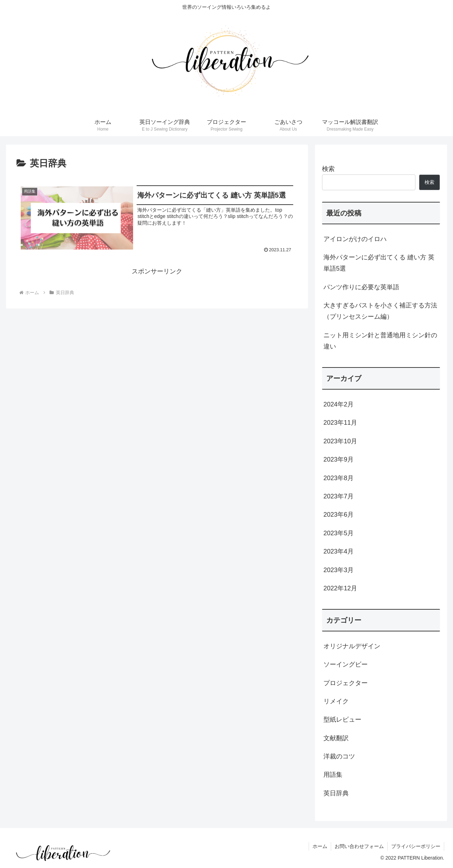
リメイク (336, 701)
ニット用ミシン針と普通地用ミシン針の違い (380, 341)
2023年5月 (339, 533)
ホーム (320, 846)
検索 (328, 169)
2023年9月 (339, 459)
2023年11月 (340, 423)
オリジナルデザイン (352, 646)
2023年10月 (340, 441)
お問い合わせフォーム (359, 846)
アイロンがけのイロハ (355, 239)
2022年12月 (340, 588)
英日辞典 (336, 793)
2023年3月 (339, 570)
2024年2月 (339, 404)
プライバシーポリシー (416, 846)
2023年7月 (339, 496)
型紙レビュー (342, 720)
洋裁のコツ (339, 756)
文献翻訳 (336, 738)
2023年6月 (339, 515)
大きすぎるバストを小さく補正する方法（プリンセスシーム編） (380, 311)
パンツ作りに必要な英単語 (361, 287)
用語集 (333, 775)
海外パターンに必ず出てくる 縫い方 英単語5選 (379, 263)
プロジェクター (346, 683)
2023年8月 (339, 478)
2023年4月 (339, 551)
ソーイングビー (346, 664)
